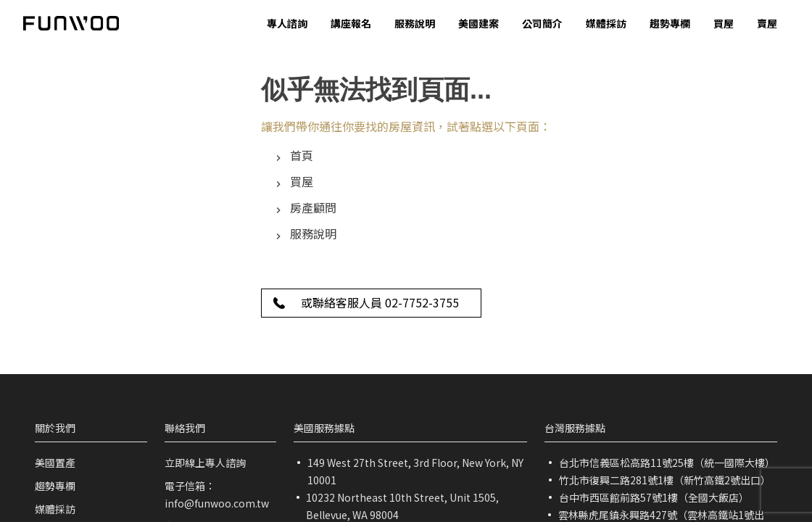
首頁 (302, 155)
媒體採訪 (55, 509)
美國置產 (55, 463)
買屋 (302, 181)
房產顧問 (313, 207)
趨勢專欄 (55, 486)
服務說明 (313, 233)
